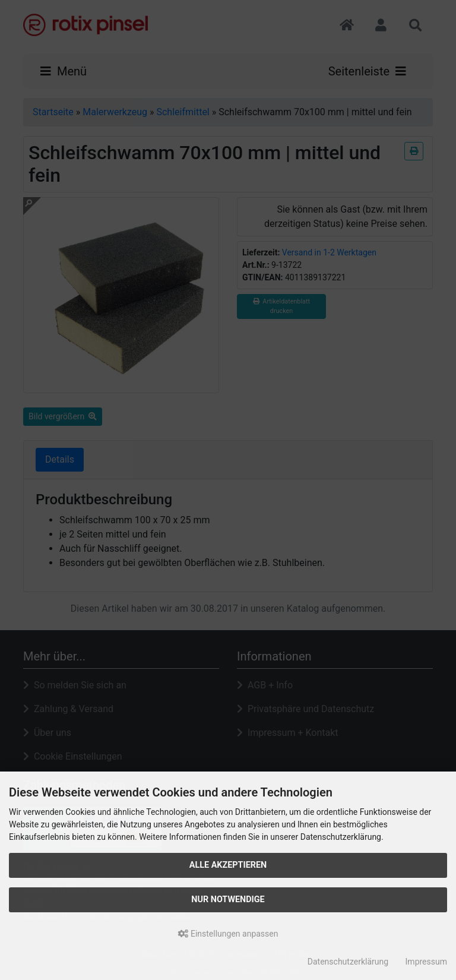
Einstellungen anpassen (228, 934)
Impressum (426, 962)
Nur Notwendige (228, 900)
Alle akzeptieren (228, 865)
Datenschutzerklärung (348, 962)
